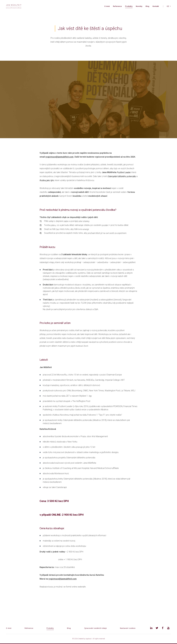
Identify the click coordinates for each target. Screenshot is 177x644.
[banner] (14, 7)
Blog (147, 6)
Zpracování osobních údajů (95, 628)
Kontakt (156, 6)
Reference (117, 6)
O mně (107, 6)
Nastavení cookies (128, 628)
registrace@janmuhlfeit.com (59, 157)
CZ (168, 6)
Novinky (139, 6)
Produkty (129, 6)
